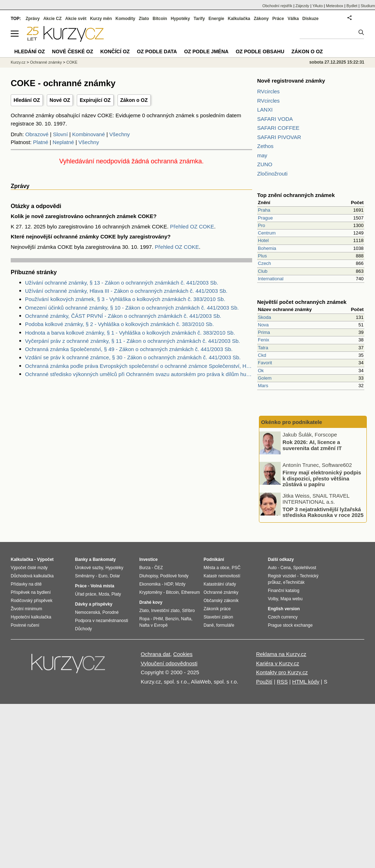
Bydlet (352, 6)
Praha (264, 210)
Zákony (261, 19)
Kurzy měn (101, 19)
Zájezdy (302, 6)
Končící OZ (115, 51)
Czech (264, 263)
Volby (273, 599)
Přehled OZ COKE (192, 226)
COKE (72, 62)
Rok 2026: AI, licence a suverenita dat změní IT (312, 445)
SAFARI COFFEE (278, 128)
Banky (81, 559)
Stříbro (188, 611)
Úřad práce (86, 594)
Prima (264, 332)
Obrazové (37, 134)
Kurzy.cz (18, 62)
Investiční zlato (165, 611)
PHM (158, 619)
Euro (103, 576)
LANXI (265, 110)
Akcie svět (76, 19)
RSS (282, 682)
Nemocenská (87, 612)
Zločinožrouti (272, 174)
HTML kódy (306, 682)
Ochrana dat (156, 654)
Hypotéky (180, 19)
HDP (169, 584)
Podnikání (214, 559)
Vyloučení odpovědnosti (169, 663)
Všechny (120, 134)
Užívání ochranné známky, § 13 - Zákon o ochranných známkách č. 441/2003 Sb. (122, 283)
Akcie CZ (52, 19)
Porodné (111, 612)
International (271, 279)
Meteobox (335, 6)
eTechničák (294, 582)
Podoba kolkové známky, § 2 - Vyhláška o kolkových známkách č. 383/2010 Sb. (119, 324)
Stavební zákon (218, 617)
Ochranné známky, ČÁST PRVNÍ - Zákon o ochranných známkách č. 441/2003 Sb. (123, 316)
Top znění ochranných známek (296, 195)
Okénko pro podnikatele (292, 422)
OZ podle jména (206, 51)
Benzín (172, 619)
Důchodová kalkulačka (32, 576)
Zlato (144, 19)
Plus (262, 256)
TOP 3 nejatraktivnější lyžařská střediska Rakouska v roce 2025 (323, 512)
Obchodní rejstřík (277, 6)
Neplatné (63, 142)
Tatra (263, 348)
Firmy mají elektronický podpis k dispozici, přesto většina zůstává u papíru (322, 478)
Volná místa (102, 586)
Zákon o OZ (134, 100)
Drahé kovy (151, 602)
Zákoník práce (217, 609)
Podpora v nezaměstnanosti (102, 621)
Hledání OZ (27, 100)
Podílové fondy (174, 576)
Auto (272, 568)
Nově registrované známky (291, 81)
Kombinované (89, 134)
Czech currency (283, 617)
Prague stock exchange (290, 625)
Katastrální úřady (220, 584)
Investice (148, 559)
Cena (286, 568)
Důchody (83, 629)
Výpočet (45, 559)
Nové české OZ (73, 51)
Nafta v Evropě (153, 625)
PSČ (236, 568)
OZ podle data (157, 51)
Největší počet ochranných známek (302, 302)
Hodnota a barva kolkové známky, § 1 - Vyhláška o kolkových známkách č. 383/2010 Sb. (130, 333)
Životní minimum (26, 609)
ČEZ (159, 568)
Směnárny (85, 576)
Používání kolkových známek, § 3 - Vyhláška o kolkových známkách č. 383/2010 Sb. (125, 299)
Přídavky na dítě (26, 584)
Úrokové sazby (89, 568)
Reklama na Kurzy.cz (281, 654)
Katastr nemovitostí (222, 576)
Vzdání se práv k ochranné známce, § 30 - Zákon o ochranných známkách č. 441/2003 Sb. (133, 357)
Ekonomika (150, 584)
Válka (293, 19)
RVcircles (268, 91)
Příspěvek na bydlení (31, 592)
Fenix (264, 340)
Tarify (199, 19)
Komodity (125, 19)
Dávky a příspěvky (94, 604)
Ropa (144, 619)
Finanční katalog (284, 591)
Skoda (264, 317)
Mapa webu (291, 599)
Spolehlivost (305, 568)
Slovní (60, 134)
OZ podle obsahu (260, 51)
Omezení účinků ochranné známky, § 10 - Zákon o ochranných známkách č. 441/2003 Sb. (132, 308)
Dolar (115, 576)
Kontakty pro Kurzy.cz (282, 672)
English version (284, 609)
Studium (368, 6)
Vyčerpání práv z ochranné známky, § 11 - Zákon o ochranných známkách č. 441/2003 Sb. (132, 341)
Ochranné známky (46, 62)
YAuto (318, 6)
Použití (264, 682)
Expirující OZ (95, 100)
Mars (263, 386)
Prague (265, 218)
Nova (263, 325)
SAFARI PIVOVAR (279, 137)
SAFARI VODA (275, 119)
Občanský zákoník (221, 601)
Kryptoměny (151, 592)
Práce (278, 19)
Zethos (265, 146)
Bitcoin (160, 19)
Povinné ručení (25, 625)
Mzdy (181, 584)
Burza (145, 568)
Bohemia (267, 248)
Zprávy (33, 19)
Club (263, 271)
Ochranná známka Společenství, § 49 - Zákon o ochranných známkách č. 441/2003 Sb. (129, 349)
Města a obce (216, 568)
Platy (116, 594)
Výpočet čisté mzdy (29, 568)
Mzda (104, 594)
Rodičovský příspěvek (32, 601)
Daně (209, 625)
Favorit (265, 363)
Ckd (262, 355)
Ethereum (190, 592)
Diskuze (311, 19)
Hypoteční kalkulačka (31, 617)
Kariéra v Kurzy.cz (278, 663)
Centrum (267, 233)
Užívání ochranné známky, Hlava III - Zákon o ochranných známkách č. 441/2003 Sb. (126, 291)
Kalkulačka (239, 19)
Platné (41, 142)
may (262, 155)
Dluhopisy (149, 576)
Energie (216, 19)
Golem (265, 378)
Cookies (183, 654)
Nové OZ (60, 100)
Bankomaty (104, 559)
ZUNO (265, 164)
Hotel (263, 240)
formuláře (225, 625)
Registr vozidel (282, 576)
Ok (261, 371)
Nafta (186, 619)
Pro (261, 225)
